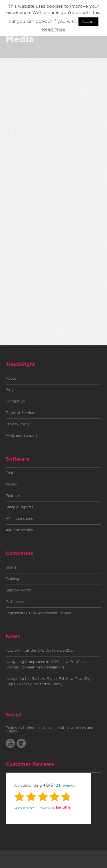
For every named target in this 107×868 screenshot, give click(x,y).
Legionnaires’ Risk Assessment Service (38, 613)
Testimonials (16, 602)
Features (13, 496)
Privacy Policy (18, 424)
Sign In (11, 567)
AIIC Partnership (19, 530)
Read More (54, 30)
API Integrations (19, 519)
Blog (10, 390)
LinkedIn (21, 743)
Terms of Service (20, 413)
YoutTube (10, 743)
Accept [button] (88, 22)
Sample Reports (19, 507)
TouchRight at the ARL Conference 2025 (40, 651)
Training (12, 579)
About (11, 378)
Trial (9, 473)
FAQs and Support (22, 436)
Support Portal (18, 590)
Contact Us (15, 401)
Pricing (12, 484)
